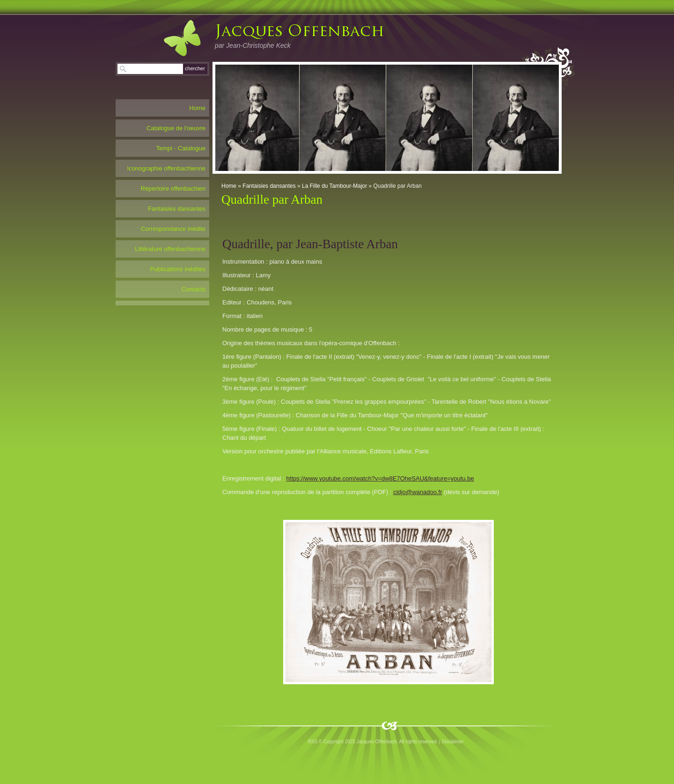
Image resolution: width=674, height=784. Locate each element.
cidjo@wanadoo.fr (418, 492)
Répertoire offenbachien (173, 189)
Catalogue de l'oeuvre (176, 128)
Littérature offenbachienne (170, 249)
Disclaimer (453, 742)
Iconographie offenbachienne (166, 168)
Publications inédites (178, 269)
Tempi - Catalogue (181, 148)
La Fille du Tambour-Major (334, 186)
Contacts (194, 289)
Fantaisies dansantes (269, 186)
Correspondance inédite (173, 229)
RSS (313, 742)
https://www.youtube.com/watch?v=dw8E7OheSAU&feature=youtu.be (380, 478)
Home (229, 186)
